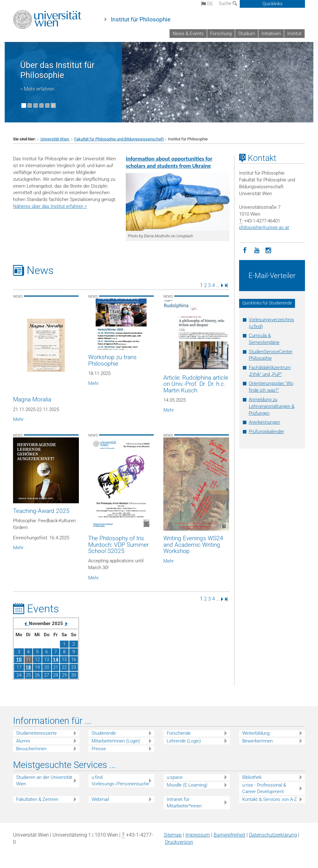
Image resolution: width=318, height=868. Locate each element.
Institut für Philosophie (141, 20)
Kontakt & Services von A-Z (270, 799)
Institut (294, 34)
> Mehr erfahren (37, 89)
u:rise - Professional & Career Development (264, 788)
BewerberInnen (257, 741)
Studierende (104, 733)
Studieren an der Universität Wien (44, 781)
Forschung (221, 34)
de (207, 4)
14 (56, 660)
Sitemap (173, 835)
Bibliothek (252, 777)
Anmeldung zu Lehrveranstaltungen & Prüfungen (272, 406)
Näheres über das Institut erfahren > (50, 206)
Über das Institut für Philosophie (57, 70)
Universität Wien (55, 139)
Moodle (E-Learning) (187, 785)
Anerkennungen (264, 422)
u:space (175, 777)
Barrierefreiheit (229, 835)
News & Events (188, 34)
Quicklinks (273, 4)
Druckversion (179, 842)
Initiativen (271, 34)
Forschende (179, 733)
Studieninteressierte (36, 733)
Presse (99, 749)
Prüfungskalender (266, 432)
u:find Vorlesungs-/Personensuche (120, 781)
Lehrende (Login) (184, 741)
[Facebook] (245, 250)
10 (19, 660)
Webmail (100, 799)
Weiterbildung (256, 733)
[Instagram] (269, 250)
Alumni (23, 741)
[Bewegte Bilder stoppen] (53, 105)
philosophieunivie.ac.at (264, 227)
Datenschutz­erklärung (273, 835)
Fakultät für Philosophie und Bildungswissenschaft (119, 139)
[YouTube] (257, 250)
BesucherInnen (31, 749)
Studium (247, 34)
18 (28, 667)
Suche (228, 3)
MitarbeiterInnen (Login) (116, 741)
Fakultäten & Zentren (37, 799)
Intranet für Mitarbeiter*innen (184, 803)
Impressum (198, 835)
